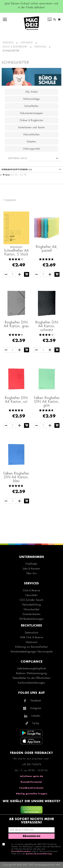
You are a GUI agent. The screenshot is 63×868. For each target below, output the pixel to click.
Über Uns (32, 573)
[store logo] (32, 23)
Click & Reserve (32, 590)
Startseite (8, 43)
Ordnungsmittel (32, 149)
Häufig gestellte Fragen (32, 794)
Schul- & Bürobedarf (15, 47)
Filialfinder (32, 564)
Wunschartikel (32, 609)
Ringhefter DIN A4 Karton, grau (16, 324)
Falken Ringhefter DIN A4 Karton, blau (16, 477)
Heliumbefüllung (32, 605)
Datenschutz (32, 633)
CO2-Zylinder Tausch (32, 600)
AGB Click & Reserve (32, 637)
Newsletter (32, 595)
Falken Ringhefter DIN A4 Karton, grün (47, 402)
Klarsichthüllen (32, 134)
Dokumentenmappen (32, 113)
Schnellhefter (32, 106)
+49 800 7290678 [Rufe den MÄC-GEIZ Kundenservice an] (32, 765)
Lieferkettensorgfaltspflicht (32, 668)
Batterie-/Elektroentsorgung (32, 673)
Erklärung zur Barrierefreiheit (32, 647)
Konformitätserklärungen (32, 683)
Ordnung (40, 47)
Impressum (32, 642)
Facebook (36, 700)
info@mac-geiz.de (32, 776)
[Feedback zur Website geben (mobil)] (32, 810)
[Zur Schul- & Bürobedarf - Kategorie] (32, 77)
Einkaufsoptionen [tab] (15, 170)
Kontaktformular (32, 782)
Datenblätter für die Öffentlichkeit (32, 678)
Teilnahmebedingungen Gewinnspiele (32, 652)
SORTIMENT (27, 43)
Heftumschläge (32, 99)
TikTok (36, 723)
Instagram (36, 708)
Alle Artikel (32, 92)
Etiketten (32, 142)
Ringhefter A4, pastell (47, 249)
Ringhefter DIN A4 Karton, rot (16, 400)
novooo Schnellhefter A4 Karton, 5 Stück (16, 250)
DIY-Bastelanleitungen (32, 619)
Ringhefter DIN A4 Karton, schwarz (47, 326)
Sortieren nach (18, 158)
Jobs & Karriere (32, 569)
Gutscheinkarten (32, 614)
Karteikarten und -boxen (32, 127)
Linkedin (36, 716)
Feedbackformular (32, 788)
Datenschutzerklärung (39, 854)
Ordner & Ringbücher (32, 120)
